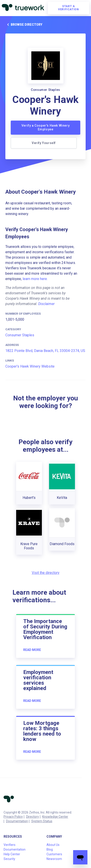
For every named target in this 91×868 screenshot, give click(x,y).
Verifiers (10, 845)
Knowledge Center (55, 817)
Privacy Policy (13, 817)
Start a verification (68, 8)
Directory (33, 817)
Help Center (12, 854)
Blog (50, 849)
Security (9, 859)
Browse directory (24, 25)
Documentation (17, 821)
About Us (53, 845)
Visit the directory (46, 573)
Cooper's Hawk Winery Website (30, 366)
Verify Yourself (44, 143)
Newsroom (54, 859)
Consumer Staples (20, 335)
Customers (54, 854)
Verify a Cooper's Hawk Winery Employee (45, 128)
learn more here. (35, 279)
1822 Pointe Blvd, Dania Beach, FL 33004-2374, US (45, 351)
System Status (42, 821)
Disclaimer (46, 304)
